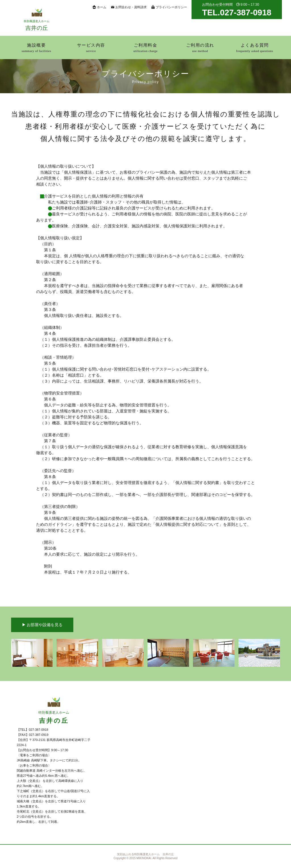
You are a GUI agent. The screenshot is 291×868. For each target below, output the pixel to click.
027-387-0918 (39, 730)
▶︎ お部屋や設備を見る (42, 625)
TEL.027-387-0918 (237, 13)
